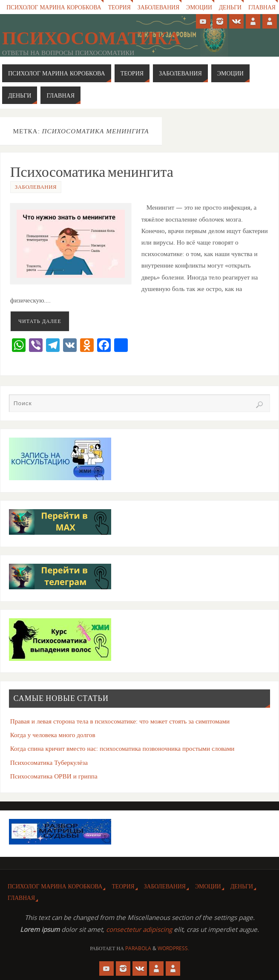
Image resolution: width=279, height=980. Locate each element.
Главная (262, 7)
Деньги (230, 7)
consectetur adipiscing (139, 929)
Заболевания (158, 7)
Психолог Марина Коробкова (54, 7)
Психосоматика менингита (92, 172)
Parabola (138, 948)
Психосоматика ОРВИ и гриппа (54, 776)
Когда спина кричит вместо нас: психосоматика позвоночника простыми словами (122, 748)
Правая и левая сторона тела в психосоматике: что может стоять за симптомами (120, 721)
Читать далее (40, 321)
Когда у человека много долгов (53, 735)
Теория (119, 7)
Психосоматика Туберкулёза (49, 762)
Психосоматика (91, 38)
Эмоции (199, 7)
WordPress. (173, 948)
